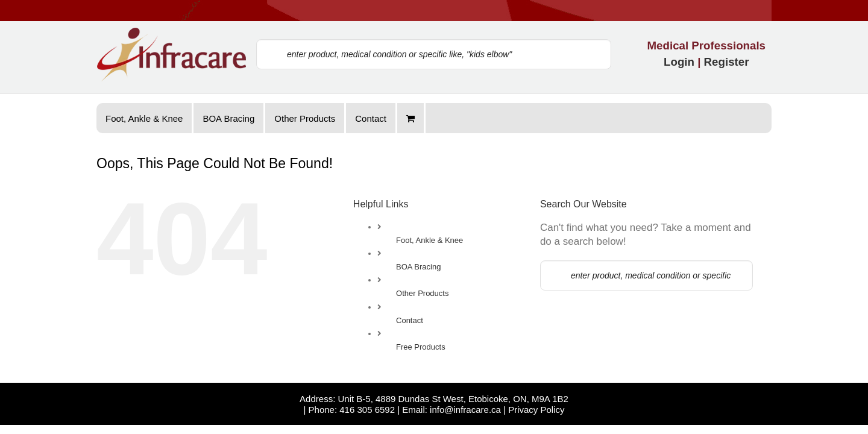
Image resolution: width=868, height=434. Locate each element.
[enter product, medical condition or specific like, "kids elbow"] (434, 54)
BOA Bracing (418, 267)
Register (727, 62)
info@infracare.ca (465, 419)
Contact (410, 320)
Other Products (422, 293)
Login (679, 62)
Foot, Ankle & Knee (429, 240)
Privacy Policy (536, 419)
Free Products (421, 347)
